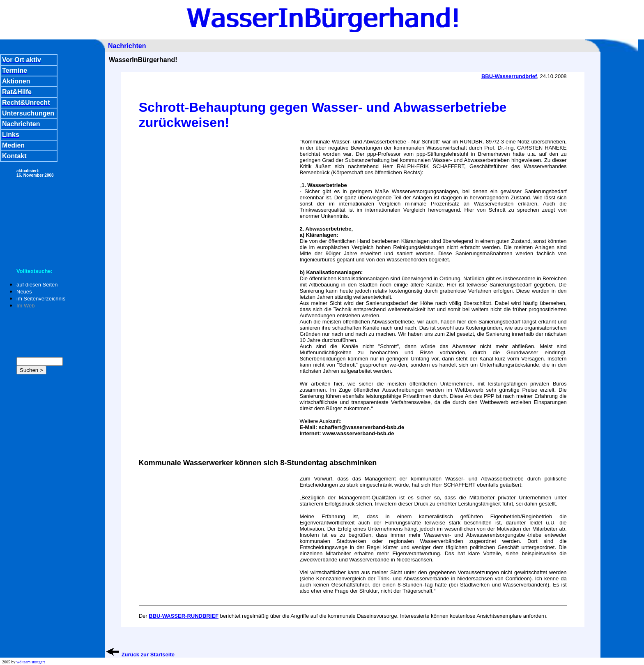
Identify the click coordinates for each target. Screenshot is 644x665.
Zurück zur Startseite (148, 655)
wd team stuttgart (31, 662)
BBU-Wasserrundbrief (509, 76)
